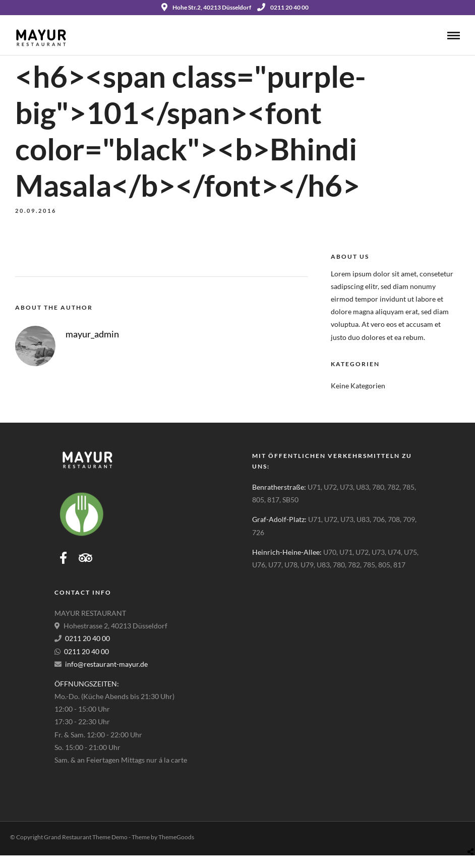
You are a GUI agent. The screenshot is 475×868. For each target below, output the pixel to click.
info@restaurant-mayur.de (106, 664)
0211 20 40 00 (283, 7)
